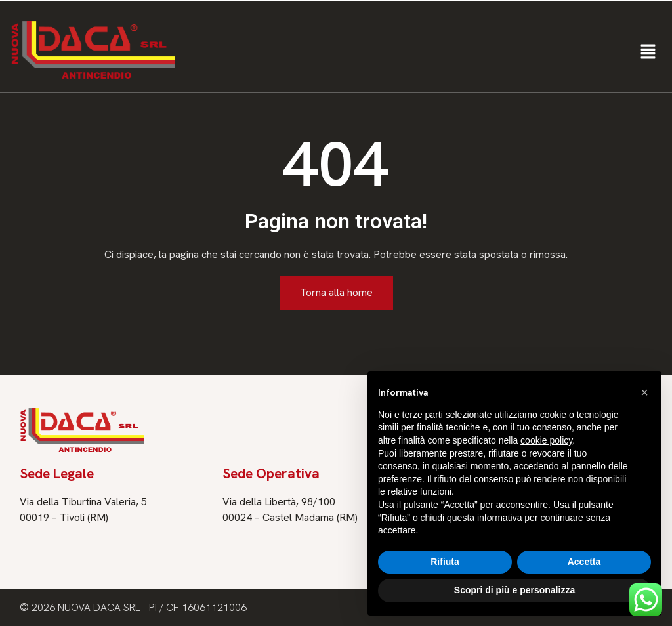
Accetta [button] (584, 562)
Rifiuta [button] (445, 562)
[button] (648, 52)
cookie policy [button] (546, 440)
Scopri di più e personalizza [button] (514, 590)
